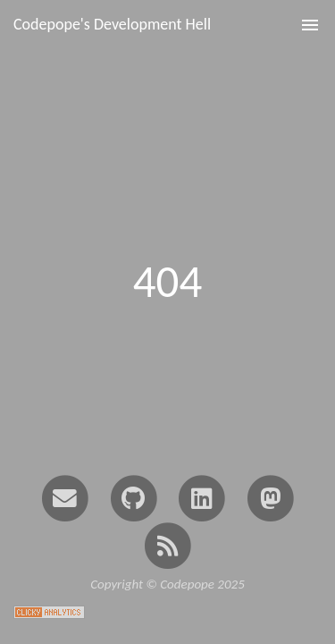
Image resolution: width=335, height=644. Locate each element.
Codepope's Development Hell (112, 24)
